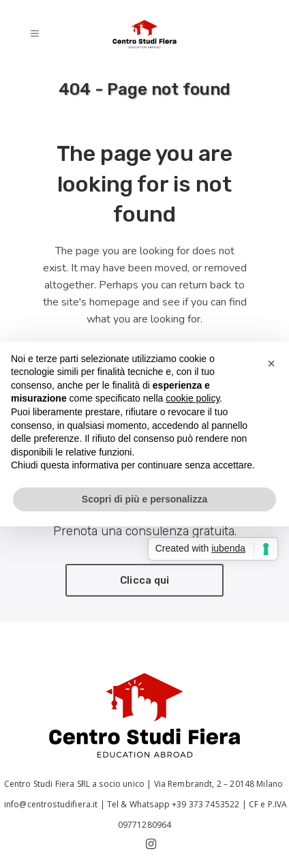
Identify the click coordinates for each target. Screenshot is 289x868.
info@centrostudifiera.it (50, 804)
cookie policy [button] (193, 398)
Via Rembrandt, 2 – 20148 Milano (220, 784)
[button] (271, 363)
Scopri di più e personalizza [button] (144, 499)
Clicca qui (145, 580)
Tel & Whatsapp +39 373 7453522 (173, 804)
